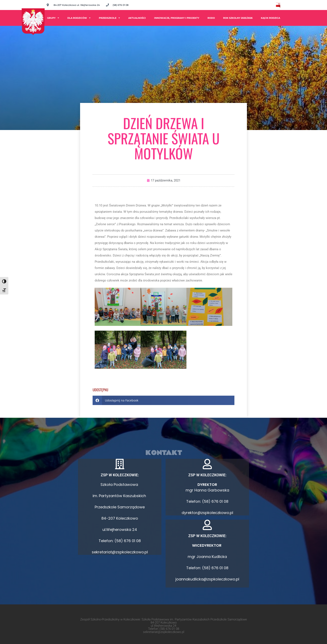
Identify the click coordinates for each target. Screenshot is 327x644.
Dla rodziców (79, 18)
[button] (163, 400)
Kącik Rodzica (270, 18)
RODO (211, 18)
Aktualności (137, 18)
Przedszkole (109, 18)
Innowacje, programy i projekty (177, 18)
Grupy (53, 18)
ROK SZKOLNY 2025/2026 (238, 18)
